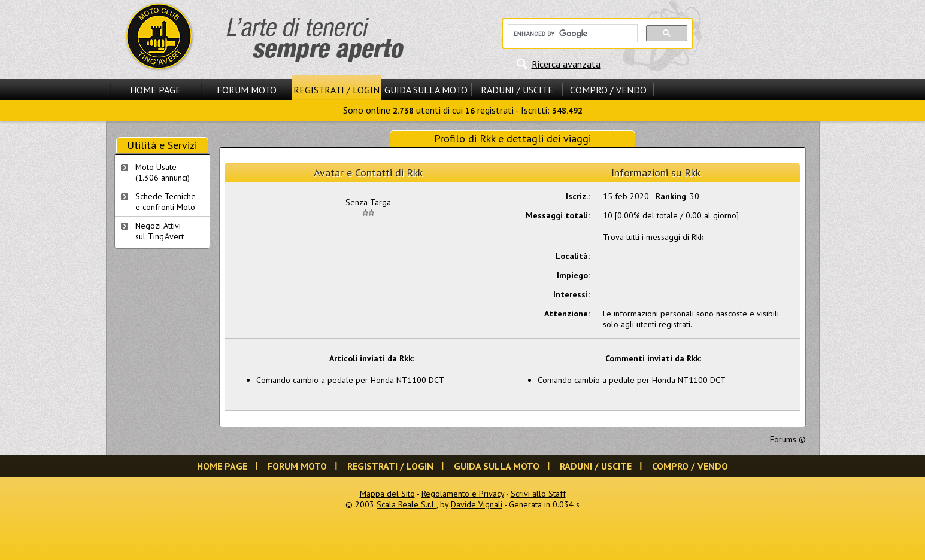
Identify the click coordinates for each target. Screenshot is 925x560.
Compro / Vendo (608, 90)
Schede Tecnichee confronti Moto (166, 202)
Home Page (155, 90)
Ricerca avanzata (566, 64)
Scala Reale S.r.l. (407, 504)
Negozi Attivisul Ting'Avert (160, 231)
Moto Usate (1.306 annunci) (163, 172)
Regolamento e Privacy (463, 494)
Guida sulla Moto (426, 90)
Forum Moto (247, 90)
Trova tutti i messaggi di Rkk (653, 237)
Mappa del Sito (387, 494)
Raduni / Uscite (517, 90)
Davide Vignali (477, 504)
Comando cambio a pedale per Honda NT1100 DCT (350, 380)
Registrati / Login (336, 90)
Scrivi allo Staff (538, 494)
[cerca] (571, 34)
